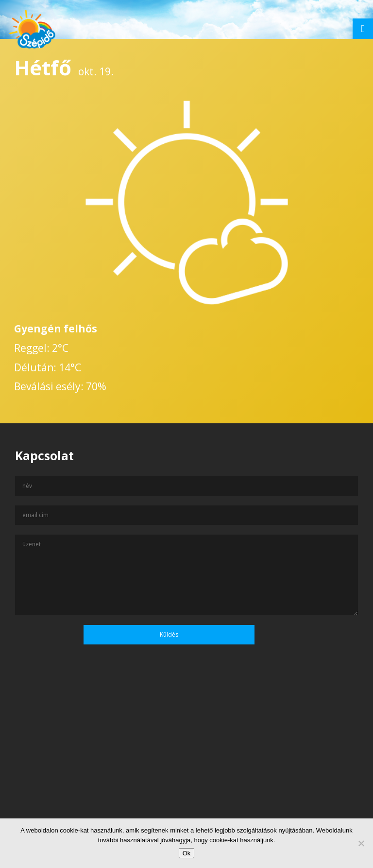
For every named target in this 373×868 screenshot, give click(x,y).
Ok (187, 853)
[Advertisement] (186, 774)
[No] (361, 843)
